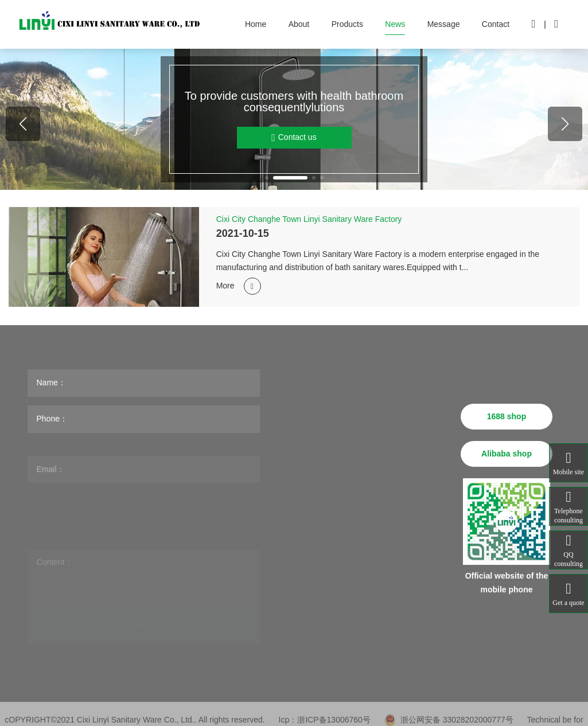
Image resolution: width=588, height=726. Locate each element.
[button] (267, 178)
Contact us (294, 138)
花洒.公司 (406, 589)
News (395, 24)
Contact (496, 24)
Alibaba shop (507, 454)
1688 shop (507, 416)
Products (347, 24)
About (299, 24)
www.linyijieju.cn (408, 561)
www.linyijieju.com (400, 542)
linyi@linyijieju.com (399, 490)
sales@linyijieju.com (414, 510)
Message (444, 24)
